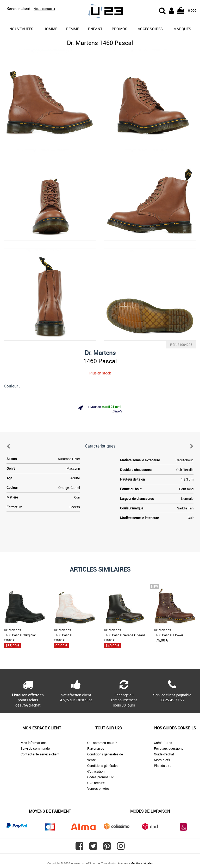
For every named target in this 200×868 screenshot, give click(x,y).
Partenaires (96, 748)
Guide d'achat (164, 754)
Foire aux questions (169, 748)
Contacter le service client (40, 754)
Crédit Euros (163, 743)
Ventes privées (98, 788)
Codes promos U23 (101, 777)
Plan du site (163, 766)
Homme (51, 29)
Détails (117, 411)
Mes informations (34, 743)
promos (120, 29)
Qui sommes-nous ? (102, 743)
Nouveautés (21, 29)
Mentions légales (142, 863)
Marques (182, 29)
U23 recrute (96, 783)
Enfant (95, 29)
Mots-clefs (162, 760)
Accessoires (150, 29)
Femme (73, 29)
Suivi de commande (35, 748)
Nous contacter (44, 9)
